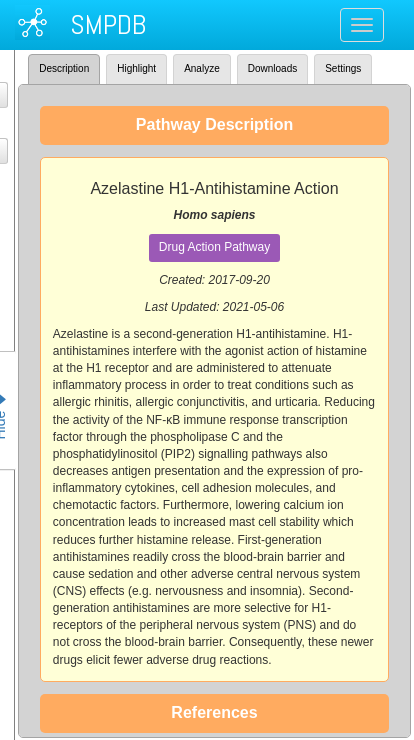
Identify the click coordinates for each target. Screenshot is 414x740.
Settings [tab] (343, 68)
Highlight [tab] (136, 68)
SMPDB (108, 24)
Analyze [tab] (202, 68)
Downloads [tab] (272, 68)
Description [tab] (64, 68)
